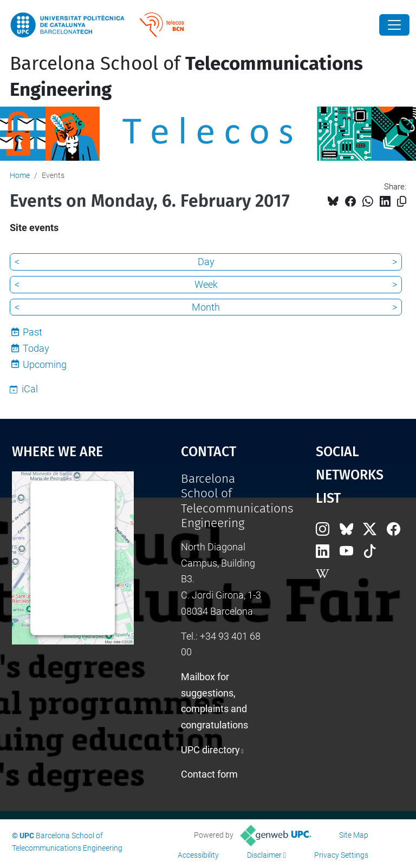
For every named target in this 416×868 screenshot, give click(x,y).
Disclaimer (264, 855)
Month (206, 307)
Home (20, 175)
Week (206, 284)
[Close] (394, 25)
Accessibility (198, 855)
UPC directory (210, 750)
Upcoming (45, 364)
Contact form (209, 774)
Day (206, 262)
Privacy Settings (341, 855)
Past (32, 332)
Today (36, 348)
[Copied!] (402, 202)
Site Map (354, 835)
